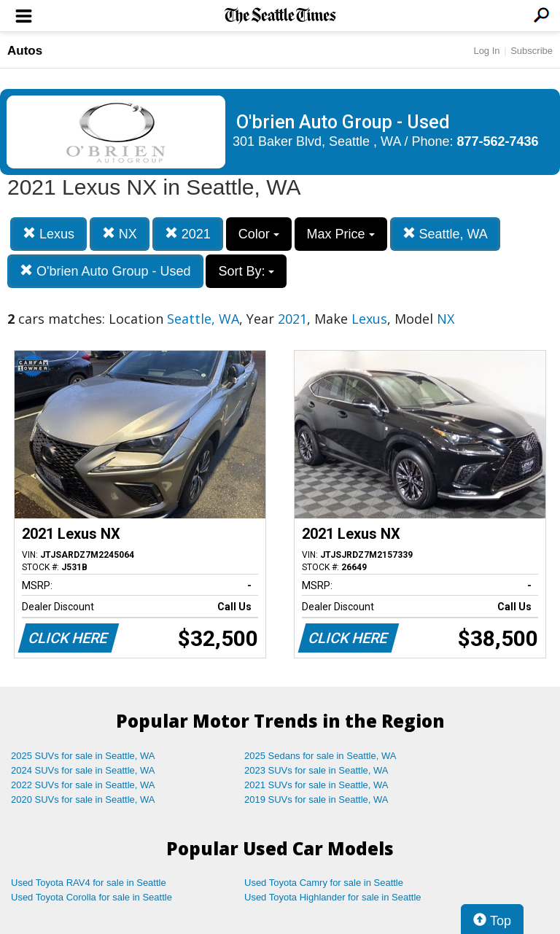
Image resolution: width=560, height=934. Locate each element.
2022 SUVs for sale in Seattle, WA (83, 785)
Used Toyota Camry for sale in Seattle (324, 883)
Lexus (48, 234)
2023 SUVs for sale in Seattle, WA (316, 770)
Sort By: (246, 271)
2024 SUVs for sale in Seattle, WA (83, 770)
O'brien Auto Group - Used (105, 271)
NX (120, 234)
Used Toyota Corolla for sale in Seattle (92, 897)
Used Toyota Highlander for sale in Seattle (333, 897)
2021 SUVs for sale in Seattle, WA (316, 785)
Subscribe (532, 51)
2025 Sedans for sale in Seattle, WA (320, 756)
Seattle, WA (445, 234)
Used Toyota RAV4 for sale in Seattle (89, 883)
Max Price (341, 234)
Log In (486, 51)
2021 (188, 234)
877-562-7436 (498, 141)
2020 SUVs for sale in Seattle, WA (83, 799)
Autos (25, 51)
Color (259, 234)
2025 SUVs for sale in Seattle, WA (83, 756)
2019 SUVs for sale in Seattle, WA (316, 799)
